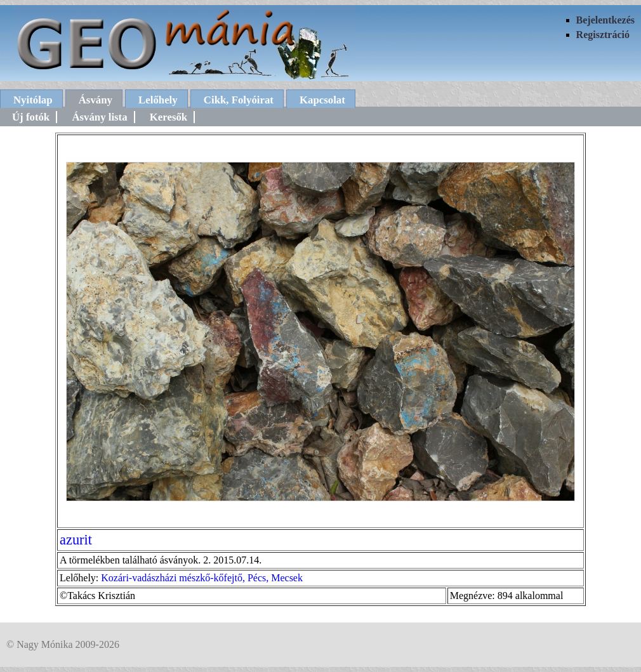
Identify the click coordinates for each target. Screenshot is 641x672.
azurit (76, 540)
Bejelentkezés (605, 20)
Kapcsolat (322, 100)
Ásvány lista (99, 117)
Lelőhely (158, 100)
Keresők (169, 117)
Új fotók (31, 117)
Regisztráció (603, 35)
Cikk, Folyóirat (239, 100)
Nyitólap (33, 100)
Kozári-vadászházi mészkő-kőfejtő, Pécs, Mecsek (202, 578)
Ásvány (96, 100)
